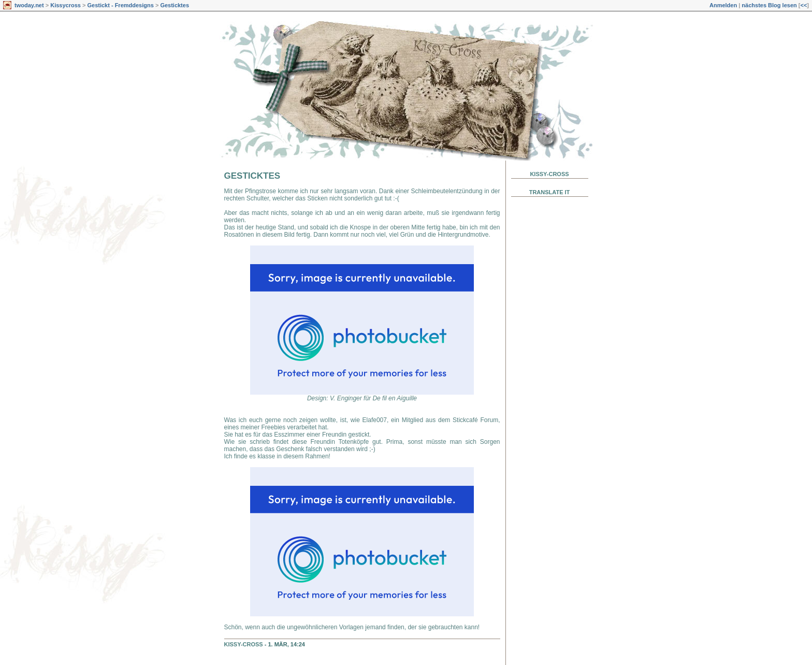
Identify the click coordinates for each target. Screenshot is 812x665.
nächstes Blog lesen (769, 5)
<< (803, 5)
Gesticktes (175, 5)
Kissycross (66, 5)
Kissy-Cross (244, 644)
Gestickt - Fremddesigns (120, 5)
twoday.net (29, 5)
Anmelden (723, 5)
